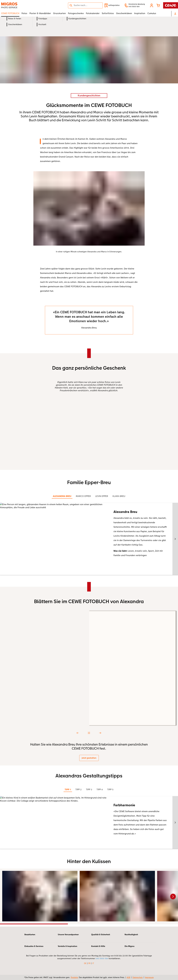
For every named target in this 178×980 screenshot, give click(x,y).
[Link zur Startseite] (28, 5)
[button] (152, 5)
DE (85, 963)
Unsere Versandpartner (68, 934)
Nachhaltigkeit (131, 934)
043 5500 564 (102, 958)
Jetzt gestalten (89, 758)
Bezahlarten (30, 934)
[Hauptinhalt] (89, 475)
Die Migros (130, 946)
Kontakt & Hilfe (98, 946)
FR (89, 963)
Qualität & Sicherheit (101, 934)
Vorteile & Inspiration (68, 946)
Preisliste (74, 977)
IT (93, 963)
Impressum (149, 977)
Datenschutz (138, 977)
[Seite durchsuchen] (85, 5)
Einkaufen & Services (34, 946)
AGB (128, 977)
